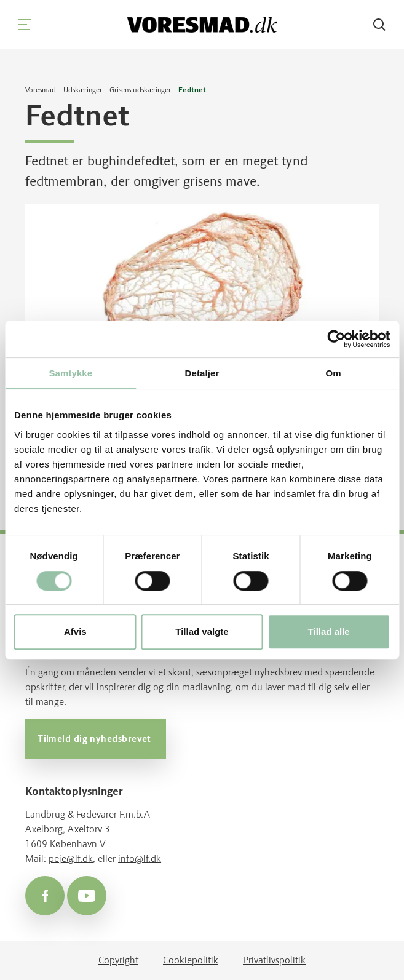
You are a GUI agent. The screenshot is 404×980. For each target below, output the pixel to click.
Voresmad (41, 90)
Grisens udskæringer (140, 90)
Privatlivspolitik (274, 960)
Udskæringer (83, 90)
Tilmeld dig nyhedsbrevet (96, 739)
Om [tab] (334, 373)
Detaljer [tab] (202, 373)
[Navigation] (25, 25)
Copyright (118, 960)
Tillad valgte (202, 631)
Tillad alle (329, 631)
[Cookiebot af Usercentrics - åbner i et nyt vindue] (336, 339)
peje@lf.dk (71, 858)
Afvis (75, 631)
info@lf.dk (140, 858)
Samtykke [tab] (70, 373)
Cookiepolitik (191, 960)
